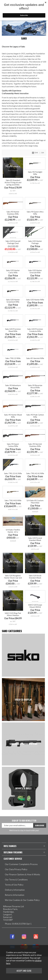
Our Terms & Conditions (16, 880)
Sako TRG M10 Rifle (13, 500)
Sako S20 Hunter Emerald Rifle (35, 271)
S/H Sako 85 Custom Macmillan (35, 502)
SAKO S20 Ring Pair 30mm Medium (13, 614)
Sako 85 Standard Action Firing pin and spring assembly (13, 182)
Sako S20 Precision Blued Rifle (13, 330)
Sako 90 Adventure (13, 385)
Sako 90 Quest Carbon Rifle (13, 445)
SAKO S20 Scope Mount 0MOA (35, 606)
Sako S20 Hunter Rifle (35, 300)
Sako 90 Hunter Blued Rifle (13, 416)
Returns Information (15, 895)
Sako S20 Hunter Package (35, 242)
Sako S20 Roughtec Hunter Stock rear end (13, 577)
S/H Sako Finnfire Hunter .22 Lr (13, 531)
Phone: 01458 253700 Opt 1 (18, 924)
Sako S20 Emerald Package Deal (13, 242)
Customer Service (13, 859)
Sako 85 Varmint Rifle (35, 358)
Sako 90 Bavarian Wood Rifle (35, 386)
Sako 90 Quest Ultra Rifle (35, 213)
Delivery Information (15, 890)
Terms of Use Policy (14, 885)
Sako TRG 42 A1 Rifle (35, 473)
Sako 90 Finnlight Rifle (35, 173)
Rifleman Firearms (13, 852)
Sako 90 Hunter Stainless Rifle (13, 213)
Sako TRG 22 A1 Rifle (13, 473)
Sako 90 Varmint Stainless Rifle (35, 445)
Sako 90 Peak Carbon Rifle (35, 416)
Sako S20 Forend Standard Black (35, 539)
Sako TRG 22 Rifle (13, 358)
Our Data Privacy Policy (16, 869)
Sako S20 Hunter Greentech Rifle (13, 301)
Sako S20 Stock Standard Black (35, 577)
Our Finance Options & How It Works (22, 874)
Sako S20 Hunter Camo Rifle (13, 271)
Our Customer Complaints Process (21, 864)
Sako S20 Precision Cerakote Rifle (35, 330)
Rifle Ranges (10, 846)
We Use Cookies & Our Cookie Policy (22, 900)
